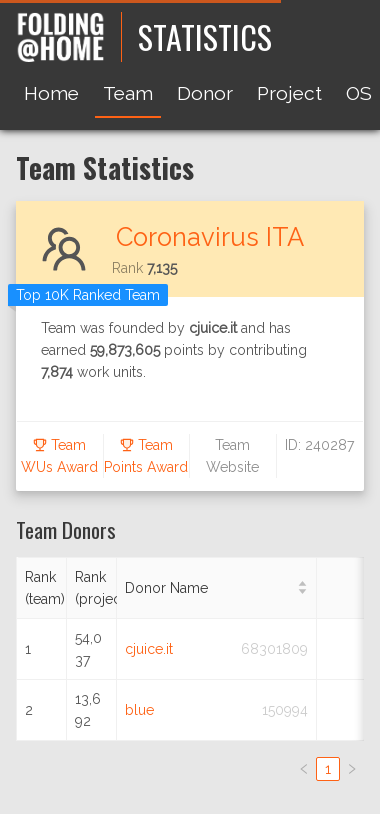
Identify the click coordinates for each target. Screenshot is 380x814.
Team (128, 93)
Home (51, 93)
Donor (205, 93)
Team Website (232, 456)
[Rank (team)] (42, 588)
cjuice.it (149, 649)
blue (139, 710)
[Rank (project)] (92, 588)
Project (289, 93)
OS (359, 93)
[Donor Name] (217, 588)
